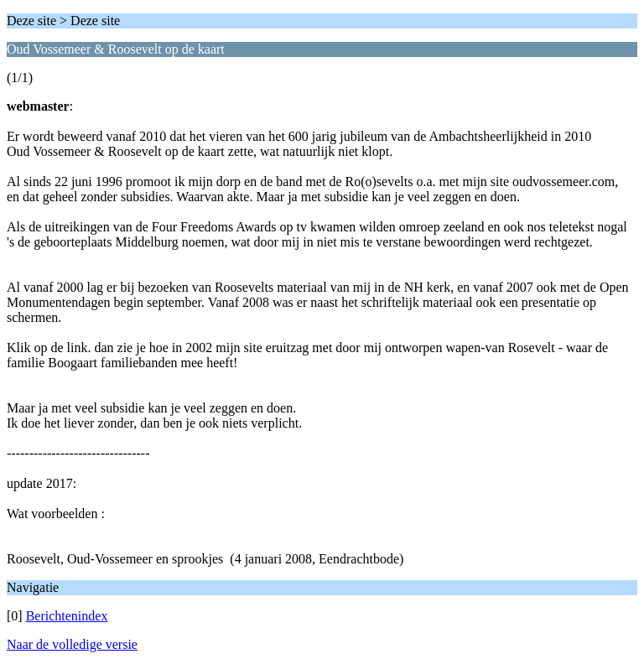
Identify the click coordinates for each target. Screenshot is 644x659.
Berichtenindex (67, 616)
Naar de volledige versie (72, 644)
